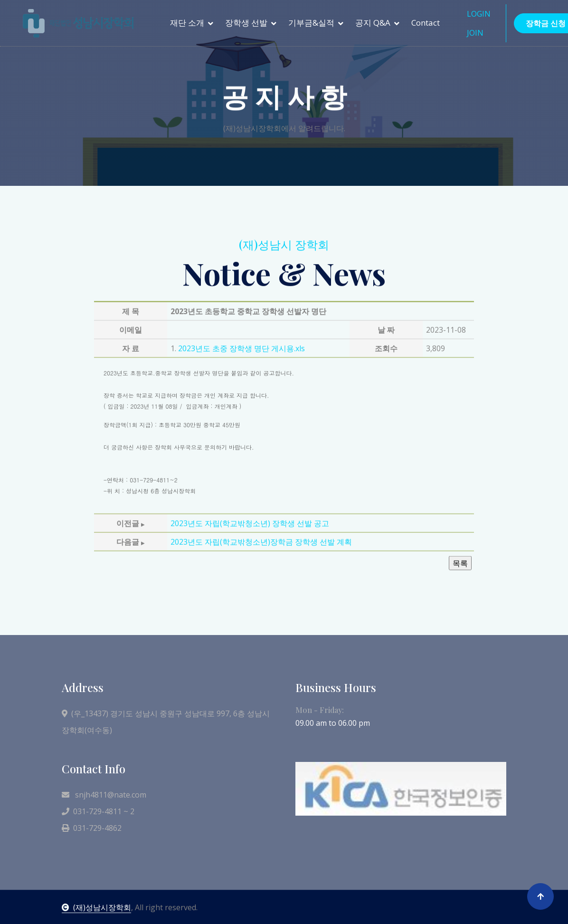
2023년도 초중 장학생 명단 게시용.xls (241, 388)
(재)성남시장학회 (96, 907)
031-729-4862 (92, 828)
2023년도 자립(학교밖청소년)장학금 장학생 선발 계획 (261, 581)
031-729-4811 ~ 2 (98, 811)
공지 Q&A (373, 23)
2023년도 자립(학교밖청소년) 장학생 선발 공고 (250, 562)
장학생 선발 (246, 23)
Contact (426, 23)
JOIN (475, 33)
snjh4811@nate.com (104, 795)
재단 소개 (187, 23)
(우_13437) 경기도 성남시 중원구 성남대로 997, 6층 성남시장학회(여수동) (166, 722)
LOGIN (479, 14)
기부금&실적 (311, 23)
